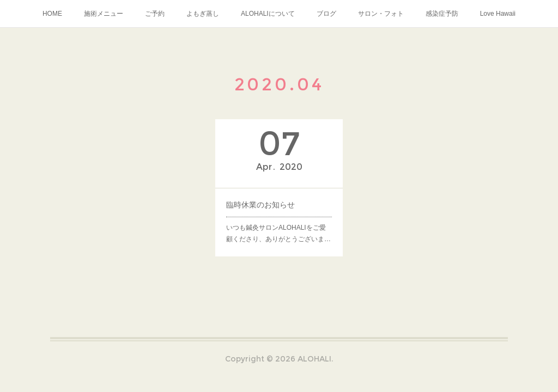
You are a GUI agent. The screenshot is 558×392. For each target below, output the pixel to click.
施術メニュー (104, 14)
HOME (52, 14)
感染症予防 (442, 14)
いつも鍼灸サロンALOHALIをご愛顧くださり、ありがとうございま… (278, 234)
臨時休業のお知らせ (260, 205)
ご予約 (155, 14)
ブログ (326, 14)
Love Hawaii (498, 14)
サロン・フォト (381, 14)
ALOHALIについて (268, 14)
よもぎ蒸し (203, 14)
